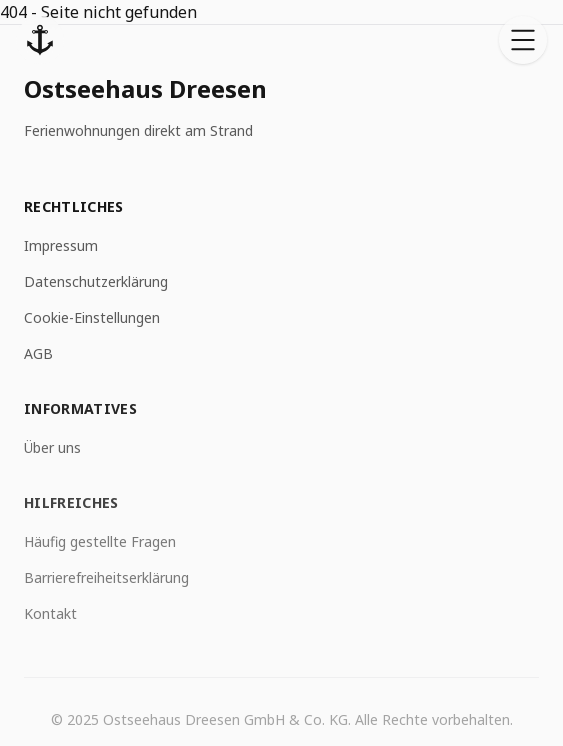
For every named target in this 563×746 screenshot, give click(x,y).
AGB (38, 354)
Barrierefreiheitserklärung (106, 580)
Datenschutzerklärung (96, 282)
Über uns (52, 448)
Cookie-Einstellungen (92, 318)
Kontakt (50, 616)
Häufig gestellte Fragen (100, 544)
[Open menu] (523, 40)
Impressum (61, 246)
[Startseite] (40, 40)
